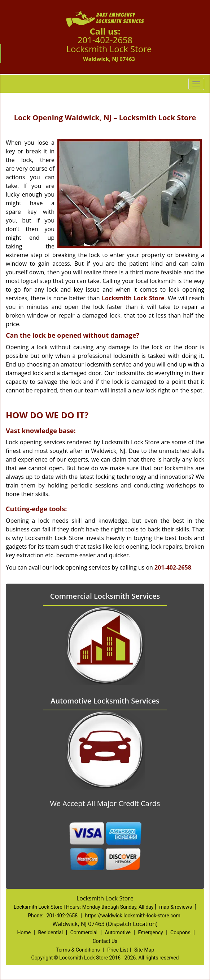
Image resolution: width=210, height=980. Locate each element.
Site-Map (144, 950)
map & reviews (176, 907)
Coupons (180, 932)
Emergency (150, 932)
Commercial (84, 932)
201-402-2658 (105, 40)
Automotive (118, 932)
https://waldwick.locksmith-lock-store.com (132, 916)
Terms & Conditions (78, 950)
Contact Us (105, 941)
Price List (118, 950)
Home (24, 932)
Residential (51, 932)
